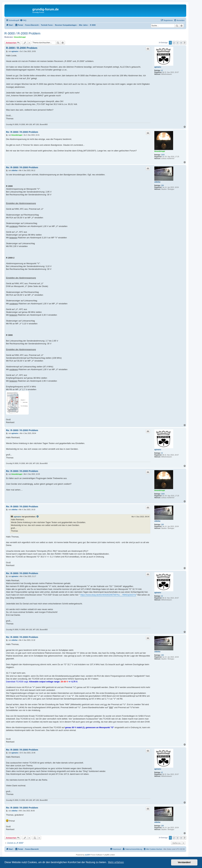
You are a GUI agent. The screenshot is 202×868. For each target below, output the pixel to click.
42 (162, 70)
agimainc (158, 67)
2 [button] (174, 43)
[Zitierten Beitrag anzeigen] (38, 517)
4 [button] (181, 43)
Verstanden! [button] (184, 862)
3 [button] (177, 43)
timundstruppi (20, 37)
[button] (185, 43)
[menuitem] (23, 20)
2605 (163, 155)
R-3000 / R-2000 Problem (22, 33)
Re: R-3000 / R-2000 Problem (22, 132)
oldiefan (157, 182)
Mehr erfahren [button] (116, 862)
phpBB (87, 855)
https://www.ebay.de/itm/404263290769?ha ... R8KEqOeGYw (108, 595)
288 (162, 185)
